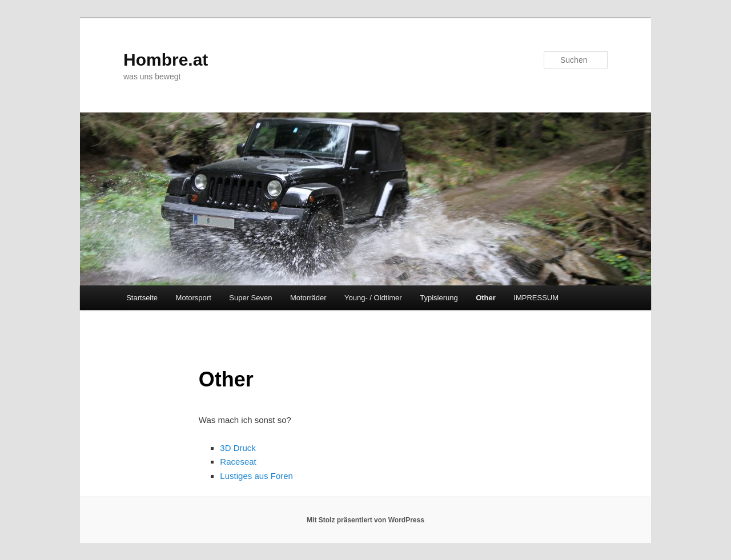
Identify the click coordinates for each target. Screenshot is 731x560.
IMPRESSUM (536, 298)
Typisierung (439, 298)
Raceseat (238, 462)
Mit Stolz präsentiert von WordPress (365, 520)
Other (486, 298)
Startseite (142, 298)
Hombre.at (166, 60)
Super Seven (250, 298)
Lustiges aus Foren (256, 476)
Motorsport (194, 298)
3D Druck (238, 448)
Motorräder (308, 298)
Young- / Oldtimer (373, 298)
